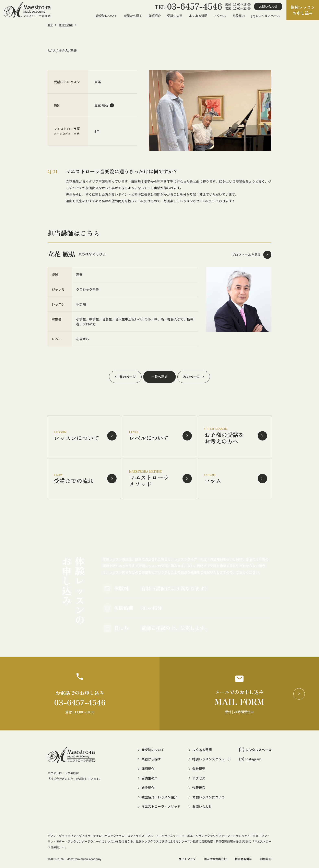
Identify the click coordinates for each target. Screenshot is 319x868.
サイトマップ (187, 858)
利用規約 (266, 858)
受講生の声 (66, 25)
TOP (50, 25)
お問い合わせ (268, 7)
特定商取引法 (243, 858)
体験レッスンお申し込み (303, 10)
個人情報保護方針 (215, 858)
